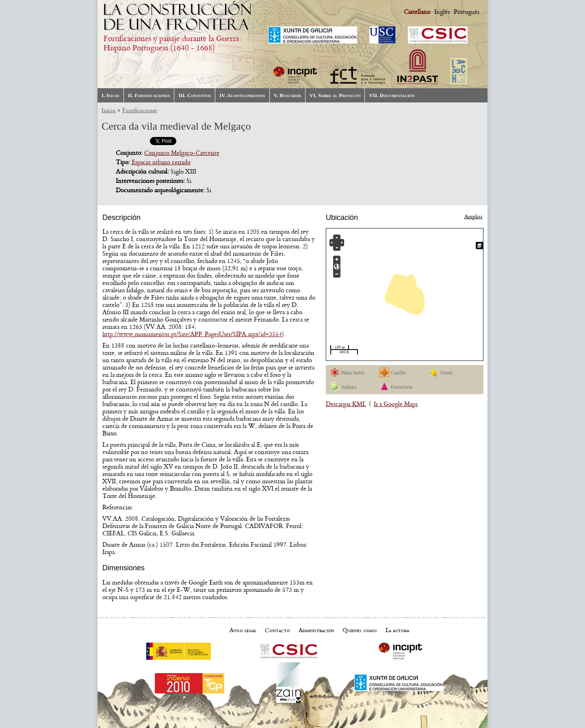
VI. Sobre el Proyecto (335, 95)
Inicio (109, 110)
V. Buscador (287, 95)
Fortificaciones (140, 110)
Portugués (467, 12)
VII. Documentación (392, 95)
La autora (397, 630)
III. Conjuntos (195, 95)
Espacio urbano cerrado (161, 162)
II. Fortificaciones (149, 95)
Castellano (417, 12)
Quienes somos (360, 630)
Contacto (277, 630)
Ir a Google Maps (396, 404)
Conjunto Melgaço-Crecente (182, 153)
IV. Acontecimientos (242, 95)
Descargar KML (346, 404)
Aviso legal (243, 630)
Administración (316, 630)
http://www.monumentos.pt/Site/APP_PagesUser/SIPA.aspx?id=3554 (192, 334)
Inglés (442, 12)
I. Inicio (110, 95)
